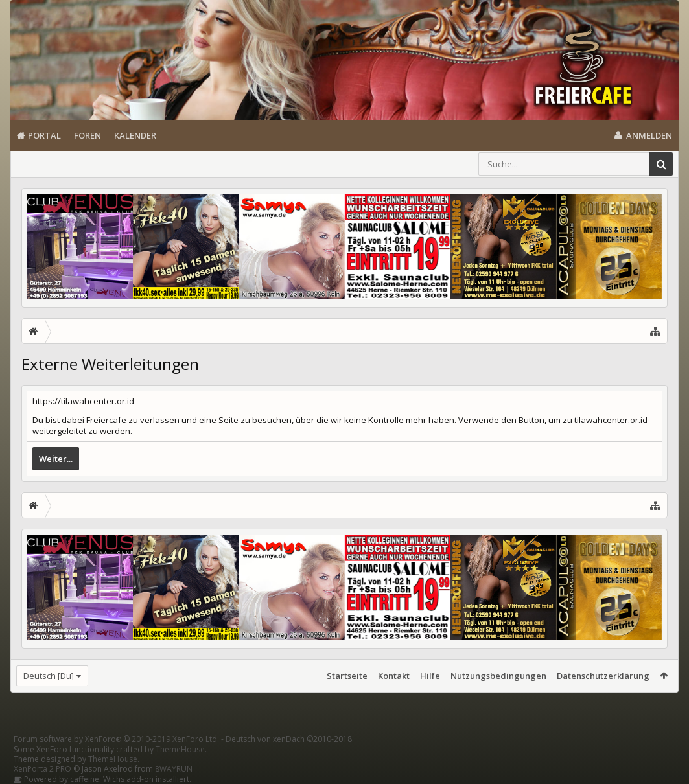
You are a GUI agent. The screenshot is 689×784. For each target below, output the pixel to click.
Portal (44, 135)
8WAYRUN (174, 769)
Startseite (347, 676)
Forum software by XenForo (116, 739)
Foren (88, 135)
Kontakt (394, 676)
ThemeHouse (180, 749)
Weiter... (56, 459)
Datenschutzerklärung (603, 676)
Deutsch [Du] (49, 676)
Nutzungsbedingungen (498, 676)
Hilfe (430, 676)
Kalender (135, 135)
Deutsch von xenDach (289, 739)
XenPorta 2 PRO (42, 769)
